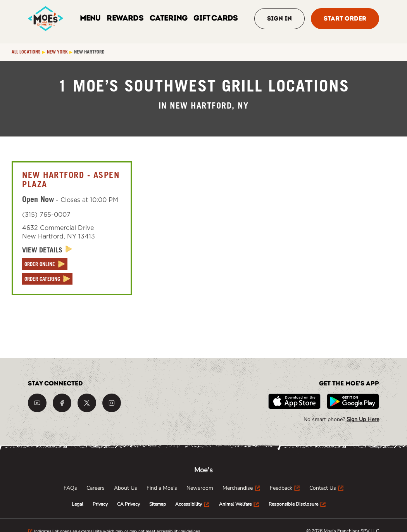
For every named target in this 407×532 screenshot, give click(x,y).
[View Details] (47, 250)
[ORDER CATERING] (47, 279)
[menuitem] (70, 488)
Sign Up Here (363, 419)
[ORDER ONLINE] (45, 264)
